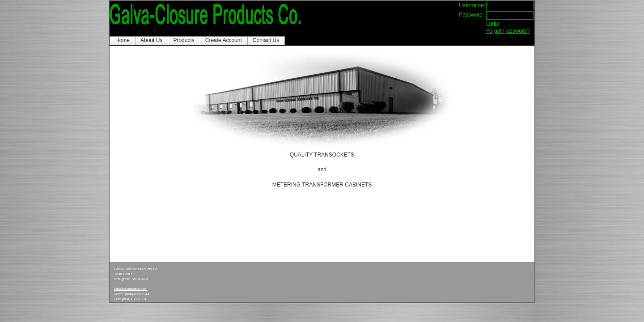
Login (493, 23)
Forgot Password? (508, 31)
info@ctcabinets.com (131, 289)
